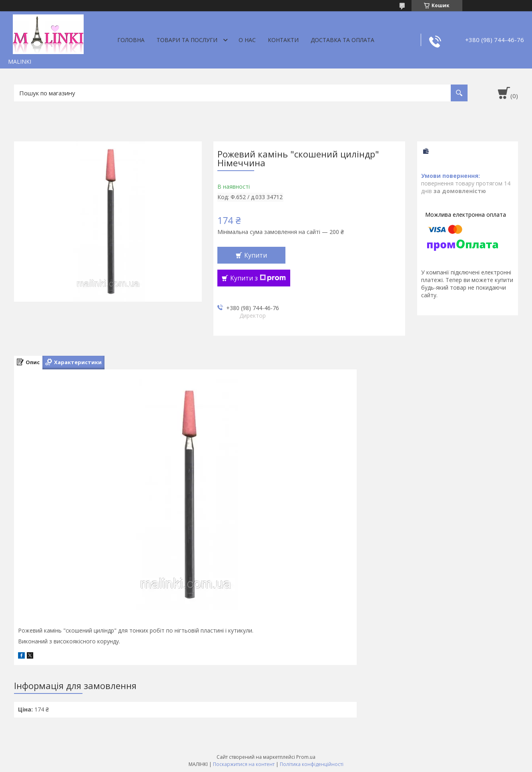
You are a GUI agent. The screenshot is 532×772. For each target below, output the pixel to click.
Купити (256, 255)
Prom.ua (306, 757)
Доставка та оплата (342, 40)
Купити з (258, 278)
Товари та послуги (187, 40)
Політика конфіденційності (312, 764)
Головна (131, 40)
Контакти (283, 40)
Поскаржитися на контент (244, 764)
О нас (247, 40)
